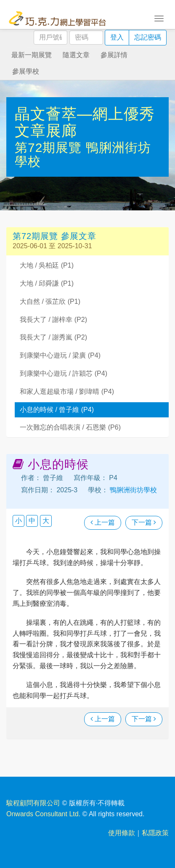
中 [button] (32, 521)
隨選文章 (76, 55)
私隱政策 (155, 833)
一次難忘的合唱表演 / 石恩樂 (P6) (70, 427)
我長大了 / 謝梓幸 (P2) (53, 320)
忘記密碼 (148, 37)
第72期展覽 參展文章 (54, 236)
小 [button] (19, 521)
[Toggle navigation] (159, 18)
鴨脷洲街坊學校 (133, 490)
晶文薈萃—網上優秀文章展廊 (85, 122)
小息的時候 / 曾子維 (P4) (57, 410)
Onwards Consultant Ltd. (43, 814)
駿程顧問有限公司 (33, 803)
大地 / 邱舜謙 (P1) (47, 283)
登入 (117, 37)
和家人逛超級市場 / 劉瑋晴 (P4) (67, 392)
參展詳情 (114, 55)
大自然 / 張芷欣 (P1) (50, 301)
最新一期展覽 (32, 55)
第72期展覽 (50, 147)
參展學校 (26, 71)
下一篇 (144, 522)
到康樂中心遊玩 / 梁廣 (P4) (60, 355)
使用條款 (122, 833)
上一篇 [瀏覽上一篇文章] (103, 522)
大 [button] (46, 521)
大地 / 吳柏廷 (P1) (47, 265)
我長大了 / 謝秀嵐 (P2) (53, 337)
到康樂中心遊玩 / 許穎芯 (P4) (64, 373)
